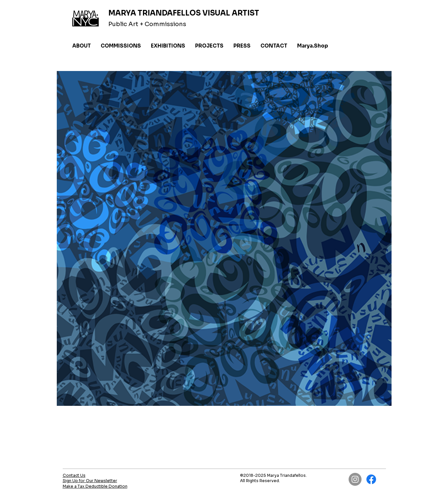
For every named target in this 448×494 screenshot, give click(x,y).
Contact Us (74, 475)
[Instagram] (355, 479)
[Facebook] (371, 479)
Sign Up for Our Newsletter (90, 481)
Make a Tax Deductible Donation (95, 486)
